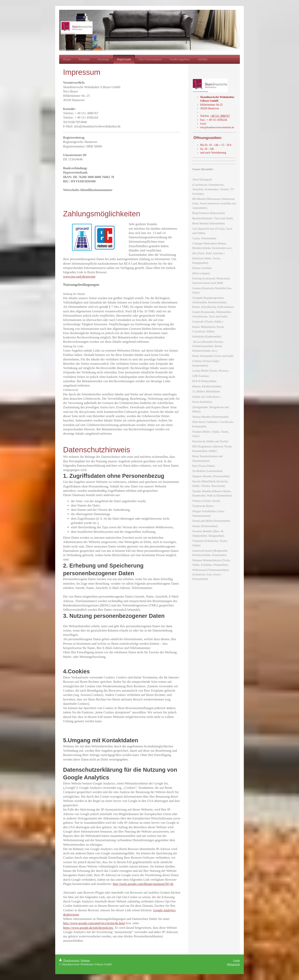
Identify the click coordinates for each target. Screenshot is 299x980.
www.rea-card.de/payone (79, 277)
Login (237, 960)
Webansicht (233, 964)
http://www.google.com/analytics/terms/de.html (94, 923)
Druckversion (69, 960)
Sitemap (85, 960)
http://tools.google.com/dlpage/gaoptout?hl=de (143, 884)
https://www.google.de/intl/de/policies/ (88, 928)
